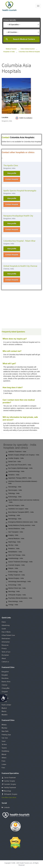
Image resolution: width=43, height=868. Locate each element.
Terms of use (6, 652)
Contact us (5, 662)
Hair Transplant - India (14, 532)
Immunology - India (13, 585)
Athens (4, 758)
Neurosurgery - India (14, 490)
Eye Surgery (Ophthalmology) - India (19, 468)
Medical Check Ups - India (16, 588)
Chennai (5, 685)
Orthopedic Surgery (11, 794)
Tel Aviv (4, 745)
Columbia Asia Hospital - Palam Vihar (19, 241)
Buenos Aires (6, 682)
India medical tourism (28, 49)
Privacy (4, 649)
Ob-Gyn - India (12, 545)
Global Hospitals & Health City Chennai (20, 266)
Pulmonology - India (14, 497)
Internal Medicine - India (15, 539)
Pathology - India (13, 494)
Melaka (4, 725)
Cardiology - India (13, 516)
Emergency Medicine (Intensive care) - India (22, 522)
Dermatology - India (13, 519)
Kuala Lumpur (6, 705)
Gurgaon (5, 692)
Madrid (4, 708)
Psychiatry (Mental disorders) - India (19, 598)
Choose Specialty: (10, 20)
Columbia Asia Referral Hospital (29, 52)
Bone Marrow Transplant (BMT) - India (20, 512)
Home (4, 622)
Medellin (5, 715)
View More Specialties (9, 798)
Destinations (6, 639)
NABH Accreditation (26, 118)
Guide (4, 629)
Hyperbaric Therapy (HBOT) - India (19, 478)
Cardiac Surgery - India (15, 458)
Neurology (8, 791)
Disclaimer (5, 655)
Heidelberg (5, 751)
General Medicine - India (15, 529)
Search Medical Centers (24, 39)
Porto (4, 761)
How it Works (6, 632)
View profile (12, 173)
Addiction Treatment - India (16, 452)
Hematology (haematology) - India (18, 582)
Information (6, 642)
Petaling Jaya (6, 735)
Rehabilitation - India (14, 552)
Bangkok (5, 675)
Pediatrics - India (13, 549)
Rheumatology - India (14, 602)
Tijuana (4, 748)
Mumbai (4, 728)
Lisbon (4, 765)
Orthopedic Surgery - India (16, 595)
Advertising (6, 625)
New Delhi (5, 731)
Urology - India (12, 605)
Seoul (4, 741)
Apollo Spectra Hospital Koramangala (20, 191)
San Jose (5, 738)
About (4, 659)
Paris (3, 768)
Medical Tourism (11, 49)
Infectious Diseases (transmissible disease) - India (22, 482)
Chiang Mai (6, 688)
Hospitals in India (9, 52)
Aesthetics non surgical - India (17, 509)
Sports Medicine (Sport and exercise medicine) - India (22, 501)
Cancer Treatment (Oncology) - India (19, 562)
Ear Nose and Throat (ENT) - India (18, 465)
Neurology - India (13, 592)
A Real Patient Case (8, 635)
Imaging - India (12, 535)
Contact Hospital (12, 179)
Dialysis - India (12, 568)
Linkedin (6, 807)
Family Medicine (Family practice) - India (20, 525)
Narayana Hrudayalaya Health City (18, 216)
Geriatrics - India (12, 475)
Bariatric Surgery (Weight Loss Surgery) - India (22, 455)
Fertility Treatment (10, 788)
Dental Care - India (13, 462)
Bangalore (5, 672)
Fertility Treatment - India (15, 575)
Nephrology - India (13, 542)
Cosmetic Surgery (10, 784)
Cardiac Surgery (10, 781)
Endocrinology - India (14, 572)
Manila (4, 712)
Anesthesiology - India (14, 558)
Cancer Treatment (10, 778)
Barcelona (5, 678)
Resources (5, 645)
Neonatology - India (13, 487)
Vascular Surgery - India (15, 506)
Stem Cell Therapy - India (15, 555)
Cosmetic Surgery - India (15, 565)
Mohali (4, 755)
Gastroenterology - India (15, 472)
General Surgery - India (15, 578)
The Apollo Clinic (11, 166)
